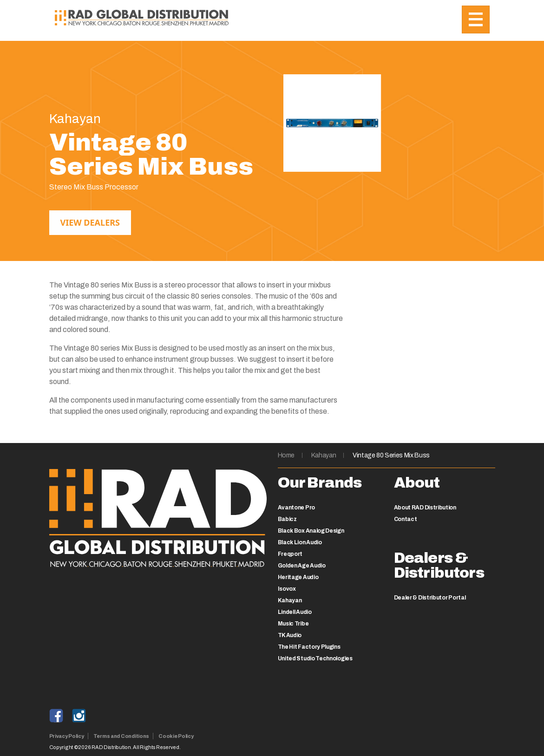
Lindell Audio (295, 612)
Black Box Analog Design (311, 531)
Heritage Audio (298, 577)
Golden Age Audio (302, 566)
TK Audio (290, 635)
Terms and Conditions (121, 736)
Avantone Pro (296, 508)
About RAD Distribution (425, 508)
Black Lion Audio (300, 542)
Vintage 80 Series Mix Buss (391, 455)
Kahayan (324, 455)
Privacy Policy (67, 736)
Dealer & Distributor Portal (430, 598)
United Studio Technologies (315, 658)
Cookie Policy (176, 736)
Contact (406, 519)
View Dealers (90, 222)
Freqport (290, 554)
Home (286, 455)
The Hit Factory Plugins (309, 647)
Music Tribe (293, 624)
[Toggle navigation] (476, 20)
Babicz (287, 519)
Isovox (287, 589)
